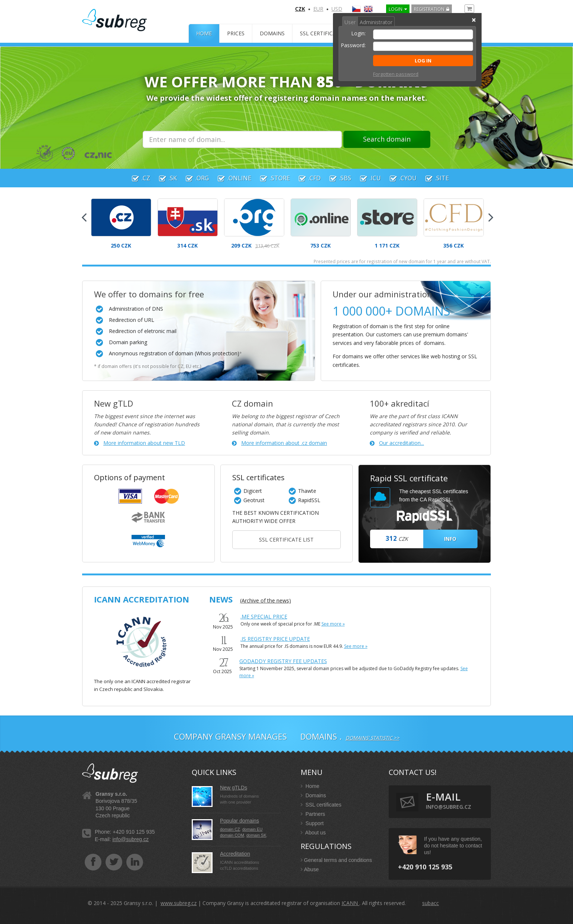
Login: (358, 33)
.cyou (399, 178)
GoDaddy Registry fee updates (283, 661)
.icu (367, 178)
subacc (430, 903)
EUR (318, 9)
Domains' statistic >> (373, 738)
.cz (137, 178)
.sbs (337, 178)
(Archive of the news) (266, 600)
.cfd (306, 178)
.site (433, 178)
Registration (429, 9)
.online (231, 178)
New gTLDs (234, 788)
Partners (313, 814)
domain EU (252, 829)
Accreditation (235, 854)
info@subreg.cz (130, 839)
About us (313, 833)
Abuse (310, 869)
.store (271, 178)
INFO (450, 539)
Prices (236, 33)
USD (337, 9)
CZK (300, 9)
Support (312, 823)
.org (194, 178)
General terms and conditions (336, 860)
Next (491, 215)
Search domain (387, 139)
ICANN (350, 903)
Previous (84, 215)
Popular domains (239, 821)
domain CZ (230, 829)
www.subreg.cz (179, 903)
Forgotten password (396, 74)
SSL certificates (323, 33)
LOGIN (396, 9)
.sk (164, 178)
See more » (333, 624)
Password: (353, 45)
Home (204, 33)
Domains (272, 33)
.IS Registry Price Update (275, 639)
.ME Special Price (264, 616)
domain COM (232, 835)
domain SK (256, 835)
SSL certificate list (286, 539)
